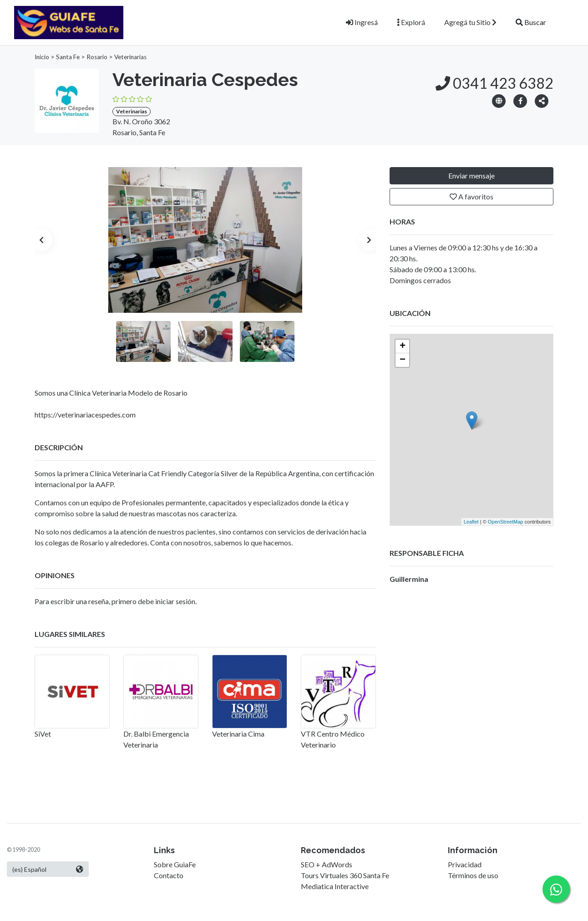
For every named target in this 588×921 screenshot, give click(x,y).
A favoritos (471, 196)
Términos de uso (473, 875)
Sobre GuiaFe (175, 864)
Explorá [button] (411, 22)
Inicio (42, 57)
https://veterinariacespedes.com (85, 415)
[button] (542, 100)
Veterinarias (130, 57)
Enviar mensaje (471, 176)
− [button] (403, 360)
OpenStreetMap (506, 522)
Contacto (169, 875)
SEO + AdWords (327, 864)
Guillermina (409, 579)
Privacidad (465, 864)
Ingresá (362, 22)
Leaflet (471, 522)
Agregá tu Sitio (470, 22)
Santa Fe (68, 57)
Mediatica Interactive (335, 886)
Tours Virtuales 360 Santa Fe (345, 875)
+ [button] (403, 346)
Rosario (97, 57)
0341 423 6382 (494, 83)
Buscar (531, 22)
